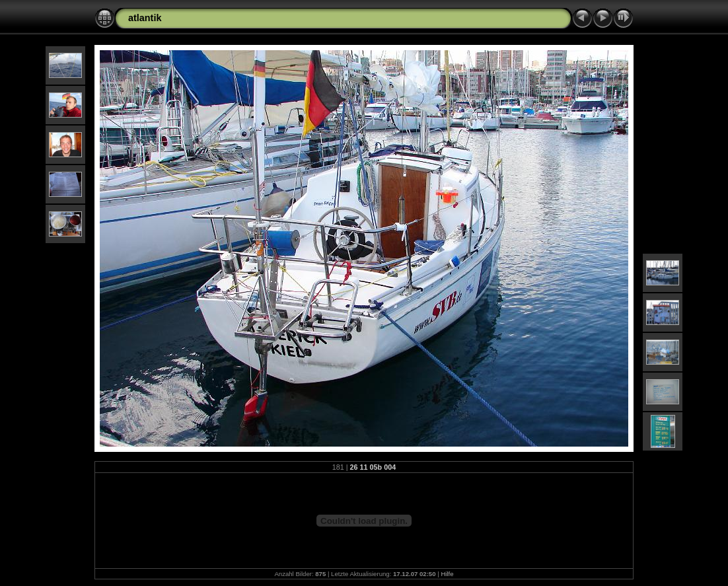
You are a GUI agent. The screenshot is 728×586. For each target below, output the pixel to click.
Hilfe (447, 574)
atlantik (145, 18)
